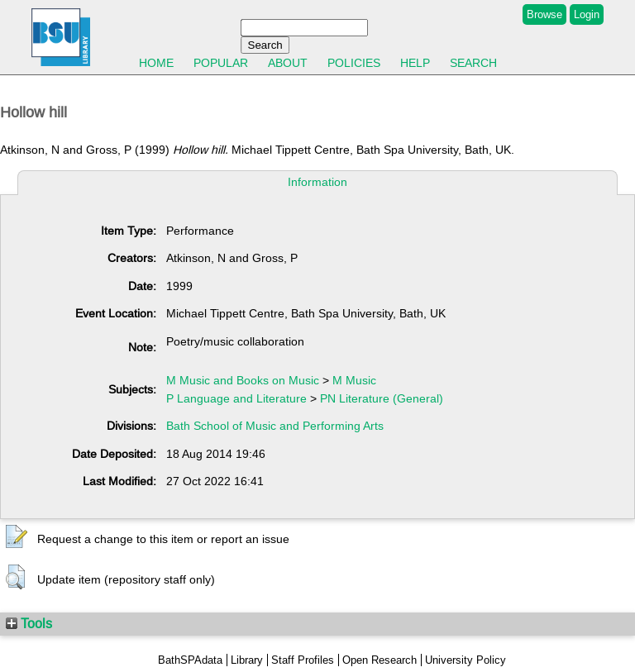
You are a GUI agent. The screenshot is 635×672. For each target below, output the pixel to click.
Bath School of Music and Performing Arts (275, 426)
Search (473, 63)
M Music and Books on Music (243, 380)
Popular (221, 63)
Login (587, 14)
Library (247, 660)
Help (415, 63)
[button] (17, 537)
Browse (544, 14)
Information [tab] (317, 182)
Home (156, 63)
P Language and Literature (236, 398)
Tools (29, 623)
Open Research (380, 660)
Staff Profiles (303, 660)
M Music (354, 380)
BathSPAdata (190, 660)
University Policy (466, 660)
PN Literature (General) (382, 398)
